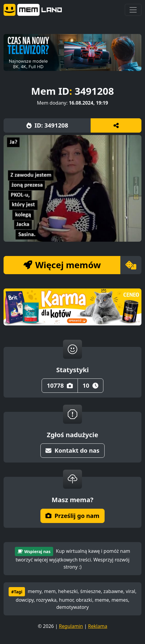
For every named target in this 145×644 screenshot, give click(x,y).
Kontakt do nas (72, 450)
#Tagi (17, 592)
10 (90, 385)
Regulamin (71, 626)
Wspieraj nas (34, 551)
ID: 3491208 (47, 125)
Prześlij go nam (72, 516)
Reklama (98, 626)
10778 (60, 385)
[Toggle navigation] (133, 10)
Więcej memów (62, 265)
